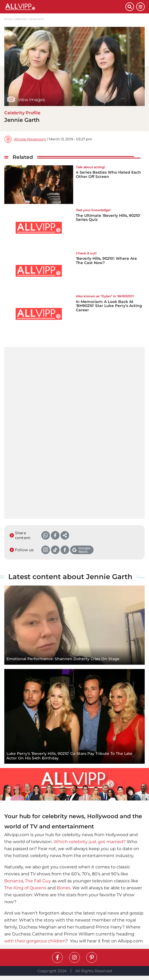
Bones (64, 888)
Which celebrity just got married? (90, 842)
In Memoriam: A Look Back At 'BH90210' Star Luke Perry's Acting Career (109, 306)
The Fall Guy (38, 881)
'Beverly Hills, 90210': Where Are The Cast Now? (106, 260)
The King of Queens (25, 888)
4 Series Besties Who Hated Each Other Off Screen (108, 174)
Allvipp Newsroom (30, 139)
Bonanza (14, 881)
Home (8, 19)
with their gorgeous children (35, 941)
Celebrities (20, 19)
